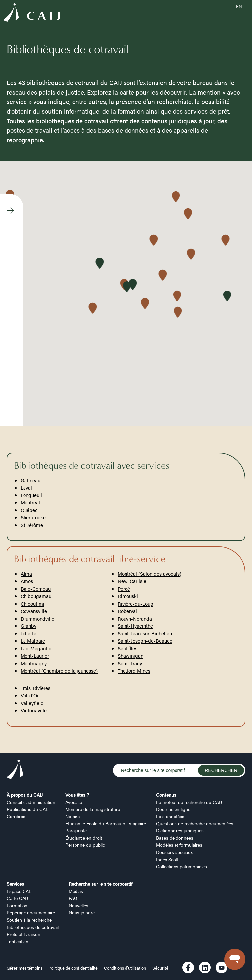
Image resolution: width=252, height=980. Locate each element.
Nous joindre (82, 912)
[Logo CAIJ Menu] (32, 13)
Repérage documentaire (31, 912)
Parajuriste (76, 830)
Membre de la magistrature (93, 809)
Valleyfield (32, 703)
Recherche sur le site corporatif (101, 884)
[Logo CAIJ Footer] (15, 770)
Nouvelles (78, 905)
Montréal (30, 502)
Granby (28, 626)
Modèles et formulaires (179, 845)
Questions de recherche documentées (195, 823)
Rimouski (128, 596)
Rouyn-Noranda (135, 618)
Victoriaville (34, 710)
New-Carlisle (132, 581)
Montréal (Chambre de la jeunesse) (59, 670)
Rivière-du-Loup (135, 603)
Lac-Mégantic (36, 648)
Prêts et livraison (24, 934)
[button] (178, 313)
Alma (26, 574)
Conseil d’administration (31, 802)
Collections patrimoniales (181, 866)
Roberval (127, 611)
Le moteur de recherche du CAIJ (189, 802)
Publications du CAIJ (28, 809)
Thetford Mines (134, 670)
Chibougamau (36, 596)
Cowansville (34, 611)
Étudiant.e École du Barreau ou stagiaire (106, 823)
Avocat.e (74, 802)
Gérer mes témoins (25, 968)
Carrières (16, 816)
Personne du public (85, 845)
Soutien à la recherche (29, 920)
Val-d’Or (30, 695)
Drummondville (37, 618)
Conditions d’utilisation (125, 968)
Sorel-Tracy (130, 663)
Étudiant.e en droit (84, 838)
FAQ (73, 898)
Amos (27, 581)
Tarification (18, 941)
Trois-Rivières (35, 688)
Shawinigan (130, 655)
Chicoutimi (32, 603)
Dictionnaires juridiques (180, 830)
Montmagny (34, 663)
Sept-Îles (127, 648)
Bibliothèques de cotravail (33, 927)
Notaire (73, 816)
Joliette (28, 633)
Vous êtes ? (77, 795)
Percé (124, 588)
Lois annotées (170, 816)
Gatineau (30, 480)
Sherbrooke (33, 517)
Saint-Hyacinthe (135, 626)
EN (239, 6)
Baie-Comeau (36, 588)
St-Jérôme (32, 525)
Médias (76, 891)
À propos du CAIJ (25, 795)
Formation (17, 905)
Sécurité (160, 968)
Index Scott (167, 859)
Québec (29, 510)
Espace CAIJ (19, 891)
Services (15, 884)
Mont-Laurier (35, 655)
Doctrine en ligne (173, 809)
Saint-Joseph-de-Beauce (145, 641)
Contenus (166, 795)
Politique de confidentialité (73, 968)
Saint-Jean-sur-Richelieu (145, 633)
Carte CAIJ (17, 898)
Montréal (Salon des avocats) (150, 574)
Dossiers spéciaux (174, 852)
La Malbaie (33, 641)
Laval (26, 487)
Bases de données (175, 838)
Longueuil (31, 495)
